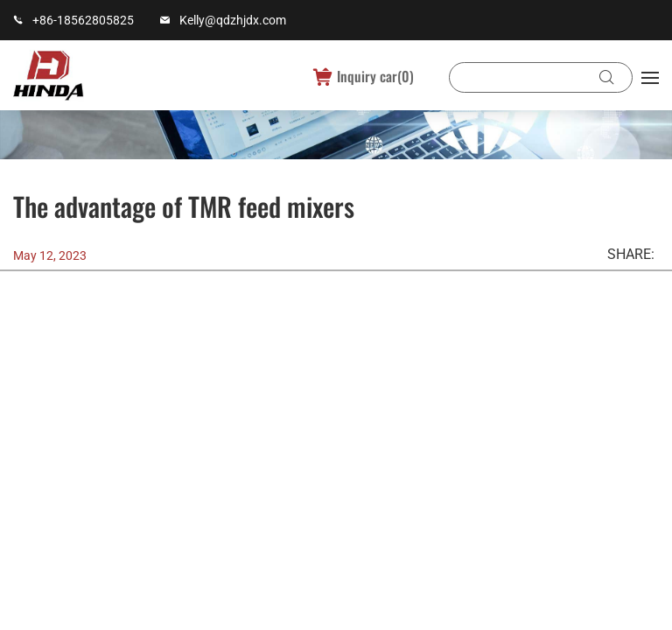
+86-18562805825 (83, 20)
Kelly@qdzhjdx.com (233, 20)
